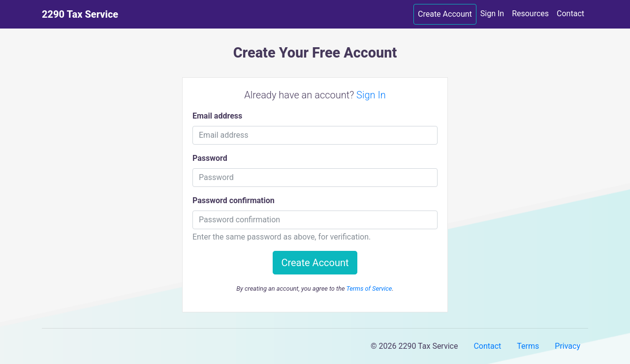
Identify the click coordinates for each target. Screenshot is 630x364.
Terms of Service (369, 288)
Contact (570, 14)
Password (210, 158)
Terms (528, 346)
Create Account (445, 14)
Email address (217, 116)
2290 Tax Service (80, 14)
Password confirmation (234, 200)
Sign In (492, 14)
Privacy (567, 346)
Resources (530, 14)
